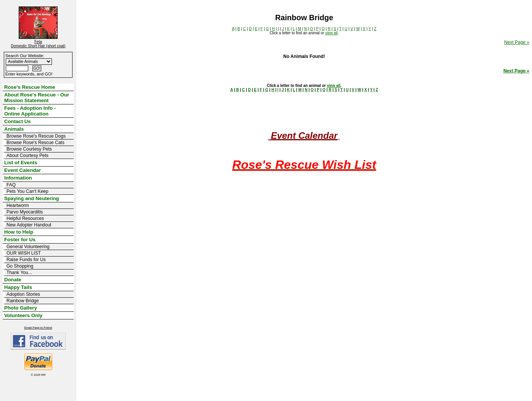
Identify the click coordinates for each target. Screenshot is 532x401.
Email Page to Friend (38, 328)
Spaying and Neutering (32, 198)
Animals (14, 129)
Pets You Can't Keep (27, 191)
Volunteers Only (23, 315)
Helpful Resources (25, 218)
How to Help (19, 232)
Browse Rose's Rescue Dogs (36, 136)
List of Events (21, 163)
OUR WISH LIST (24, 253)
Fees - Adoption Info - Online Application (30, 111)
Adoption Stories (23, 294)
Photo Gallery (21, 308)
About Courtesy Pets (27, 156)
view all (331, 33)
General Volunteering (28, 247)
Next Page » (517, 42)
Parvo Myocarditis (25, 212)
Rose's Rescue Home (30, 87)
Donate (13, 280)
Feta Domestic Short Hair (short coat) (38, 44)
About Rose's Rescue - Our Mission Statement (37, 98)
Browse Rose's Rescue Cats (35, 143)
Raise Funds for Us (26, 260)
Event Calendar (23, 170)
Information (18, 178)
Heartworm (18, 205)
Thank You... (19, 273)
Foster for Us (20, 240)
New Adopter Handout (29, 225)
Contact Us (18, 121)
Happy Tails (18, 287)
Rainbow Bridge (23, 301)
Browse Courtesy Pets (29, 149)
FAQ (11, 185)
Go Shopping (20, 266)
